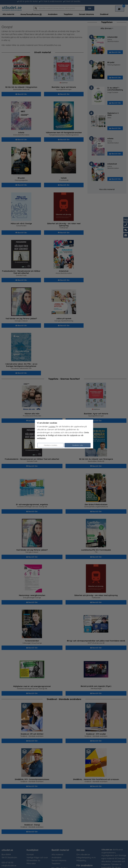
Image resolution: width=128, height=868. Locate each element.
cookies (52, 426)
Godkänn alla (78, 445)
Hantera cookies (51, 445)
